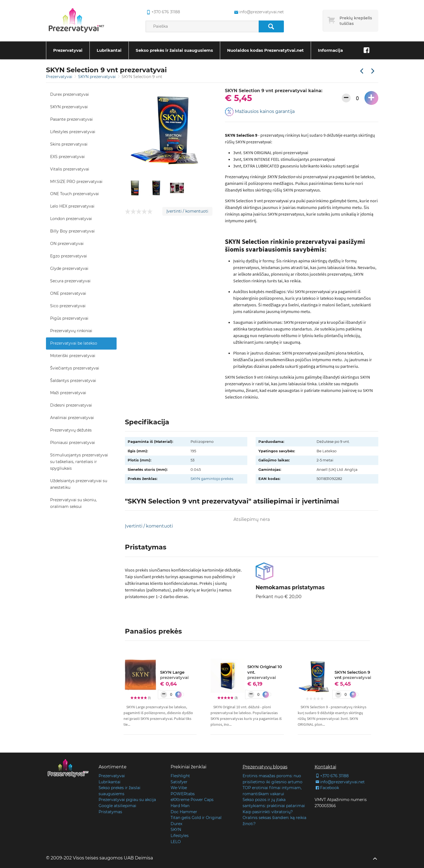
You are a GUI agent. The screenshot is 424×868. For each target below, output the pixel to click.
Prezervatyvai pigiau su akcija (127, 800)
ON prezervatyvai (67, 244)
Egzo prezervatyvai (69, 256)
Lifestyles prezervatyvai (73, 132)
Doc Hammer (184, 812)
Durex (176, 824)
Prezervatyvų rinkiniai (71, 331)
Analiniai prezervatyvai (72, 418)
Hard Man (180, 806)
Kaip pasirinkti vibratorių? (268, 812)
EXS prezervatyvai (67, 157)
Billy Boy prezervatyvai (72, 231)
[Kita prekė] (373, 71)
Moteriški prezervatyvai (73, 356)
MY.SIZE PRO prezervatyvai (76, 182)
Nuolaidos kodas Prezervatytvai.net (265, 50)
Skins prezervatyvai (69, 144)
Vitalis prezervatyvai (70, 169)
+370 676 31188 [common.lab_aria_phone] (163, 12)
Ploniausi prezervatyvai (73, 443)
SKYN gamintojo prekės (212, 479)
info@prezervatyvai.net (340, 782)
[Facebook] (367, 50)
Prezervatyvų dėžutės (71, 430)
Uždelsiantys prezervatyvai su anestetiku (79, 484)
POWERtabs (183, 794)
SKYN (176, 830)
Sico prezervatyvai (68, 306)
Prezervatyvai (68, 50)
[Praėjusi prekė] (362, 71)
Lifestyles (180, 836)
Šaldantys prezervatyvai (73, 381)
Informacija (330, 50)
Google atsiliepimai (117, 806)
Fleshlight (180, 776)
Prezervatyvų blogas (265, 767)
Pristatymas (110, 812)
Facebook (327, 788)
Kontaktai (325, 767)
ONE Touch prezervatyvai (74, 194)
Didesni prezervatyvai (71, 405)
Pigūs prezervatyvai (69, 318)
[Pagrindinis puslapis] (76, 21)
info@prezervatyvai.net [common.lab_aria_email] (259, 12)
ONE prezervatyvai (68, 293)
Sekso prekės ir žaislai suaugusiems (174, 50)
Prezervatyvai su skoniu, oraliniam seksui (73, 503)
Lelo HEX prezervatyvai (72, 206)
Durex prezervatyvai (70, 94)
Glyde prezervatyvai (69, 268)
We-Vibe (179, 788)
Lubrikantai (109, 50)
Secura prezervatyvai (70, 281)
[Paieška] (271, 26)
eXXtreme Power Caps (192, 800)
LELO (176, 842)
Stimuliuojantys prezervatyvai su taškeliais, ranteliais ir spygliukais (79, 462)
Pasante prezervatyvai (71, 119)
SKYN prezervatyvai (97, 77)
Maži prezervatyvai (68, 393)
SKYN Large (174, 675)
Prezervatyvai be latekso (74, 343)
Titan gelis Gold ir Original (196, 818)
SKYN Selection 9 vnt (353, 675)
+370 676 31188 (332, 776)
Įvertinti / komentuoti (187, 211)
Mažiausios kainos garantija (260, 112)
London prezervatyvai (71, 219)
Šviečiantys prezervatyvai (75, 368)
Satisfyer (179, 782)
